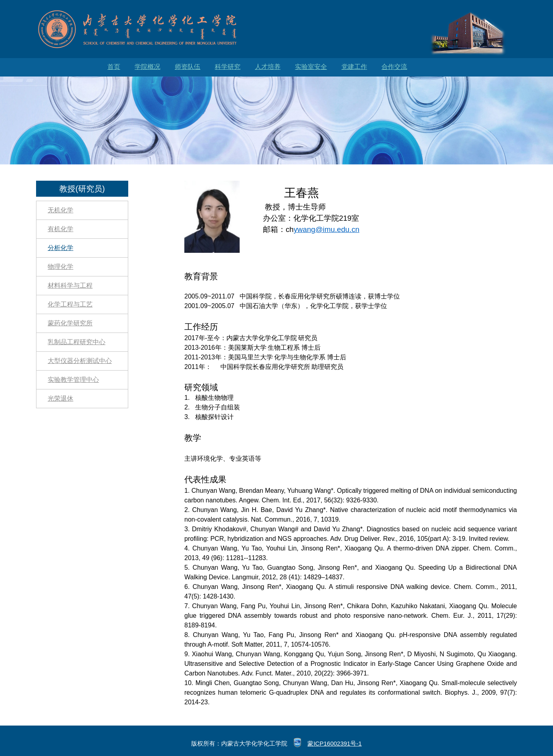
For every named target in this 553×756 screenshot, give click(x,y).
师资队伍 (188, 67)
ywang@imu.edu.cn (327, 229)
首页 (114, 67)
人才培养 (268, 67)
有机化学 (61, 229)
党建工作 (354, 67)
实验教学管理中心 (73, 380)
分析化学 (61, 248)
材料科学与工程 (70, 285)
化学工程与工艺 (70, 304)
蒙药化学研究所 (70, 323)
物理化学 (61, 267)
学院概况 (147, 67)
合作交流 (394, 67)
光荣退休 (61, 398)
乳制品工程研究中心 (77, 342)
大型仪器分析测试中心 (80, 361)
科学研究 (228, 67)
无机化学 (61, 210)
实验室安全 (311, 67)
